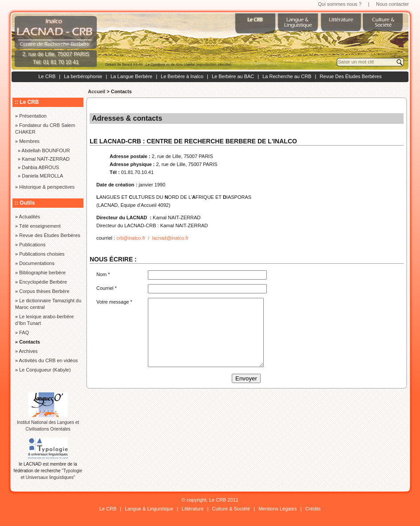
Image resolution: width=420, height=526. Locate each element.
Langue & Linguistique (149, 509)
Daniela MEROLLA (42, 176)
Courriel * (107, 288)
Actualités (30, 217)
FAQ (24, 332)
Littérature (193, 509)
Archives (28, 351)
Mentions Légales (277, 509)
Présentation (33, 116)
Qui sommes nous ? (340, 4)
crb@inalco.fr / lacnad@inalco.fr (152, 238)
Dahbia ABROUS (40, 167)
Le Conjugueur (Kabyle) (45, 370)
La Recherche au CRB (287, 76)
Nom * (103, 274)
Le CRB (47, 76)
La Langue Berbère (131, 76)
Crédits (313, 509)
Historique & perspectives (47, 187)
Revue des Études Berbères (50, 235)
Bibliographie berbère (42, 273)
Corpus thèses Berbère (44, 291)
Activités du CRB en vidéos (49, 360)
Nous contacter (392, 4)
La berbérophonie (83, 76)
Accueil (97, 91)
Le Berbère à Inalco (182, 76)
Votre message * (114, 302)
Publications (32, 245)
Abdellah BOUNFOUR (46, 150)
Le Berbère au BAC (233, 76)
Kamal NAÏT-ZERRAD (46, 159)
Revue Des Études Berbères (351, 76)
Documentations (37, 263)
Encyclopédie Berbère (43, 282)
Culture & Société (231, 509)
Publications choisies (42, 254)
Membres (29, 141)
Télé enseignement (40, 226)
